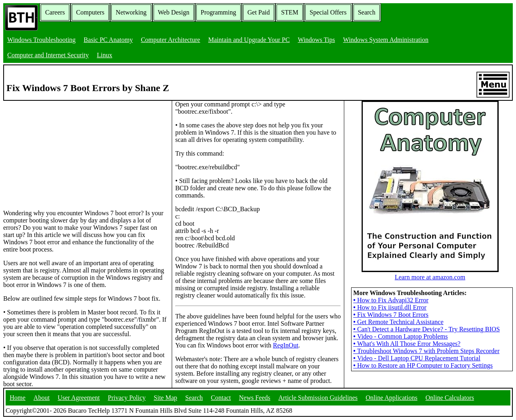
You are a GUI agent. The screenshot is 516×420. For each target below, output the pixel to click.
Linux (104, 55)
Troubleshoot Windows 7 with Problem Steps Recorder (426, 351)
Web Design (174, 12)
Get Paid (259, 12)
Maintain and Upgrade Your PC (249, 40)
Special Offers (328, 12)
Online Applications (391, 398)
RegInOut (286, 345)
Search (367, 12)
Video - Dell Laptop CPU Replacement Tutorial (417, 358)
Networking (131, 12)
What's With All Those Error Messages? (407, 344)
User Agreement (79, 398)
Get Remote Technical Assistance (398, 322)
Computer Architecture (170, 40)
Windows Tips (316, 40)
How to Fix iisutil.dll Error (390, 307)
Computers (90, 12)
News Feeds (255, 398)
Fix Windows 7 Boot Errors (391, 315)
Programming (218, 12)
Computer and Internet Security (48, 55)
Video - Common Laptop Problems (400, 336)
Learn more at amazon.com (430, 273)
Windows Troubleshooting (42, 40)
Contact (221, 398)
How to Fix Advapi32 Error (391, 300)
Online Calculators (449, 398)
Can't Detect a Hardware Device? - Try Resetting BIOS (427, 329)
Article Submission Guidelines (318, 398)
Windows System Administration (386, 40)
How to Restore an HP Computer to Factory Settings (423, 365)
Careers (55, 12)
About (42, 398)
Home (18, 398)
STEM (290, 12)
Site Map (165, 398)
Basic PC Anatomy (108, 40)
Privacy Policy (127, 398)
